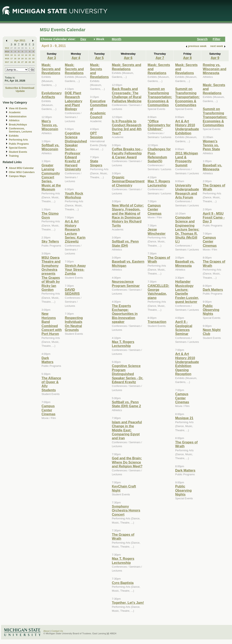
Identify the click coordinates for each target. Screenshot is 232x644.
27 (11, 48)
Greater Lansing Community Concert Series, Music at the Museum (51, 177)
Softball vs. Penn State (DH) (125, 243)
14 (26, 55)
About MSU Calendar (21, 168)
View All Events (18, 108)
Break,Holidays (18, 125)
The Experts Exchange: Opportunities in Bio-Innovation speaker (125, 314)
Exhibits (14, 136)
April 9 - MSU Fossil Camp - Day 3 (214, 217)
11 (15, 55)
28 (15, 48)
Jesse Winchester (156, 231)
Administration (18, 117)
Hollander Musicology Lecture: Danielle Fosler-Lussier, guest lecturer (187, 292)
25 (15, 62)
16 (33, 55)
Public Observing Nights (183, 490)
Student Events (18, 152)
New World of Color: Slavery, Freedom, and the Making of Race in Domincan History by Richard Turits (128, 215)
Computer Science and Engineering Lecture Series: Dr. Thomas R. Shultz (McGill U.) (187, 229)
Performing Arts (18, 140)
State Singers (96, 163)
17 (11, 58)
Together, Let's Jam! (128, 603)
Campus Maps (17, 176)
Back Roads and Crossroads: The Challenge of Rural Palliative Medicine (127, 95)
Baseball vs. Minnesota (185, 263)
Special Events (18, 148)
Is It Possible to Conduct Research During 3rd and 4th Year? (127, 127)
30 (22, 48)
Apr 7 (160, 58)
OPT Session (96, 135)
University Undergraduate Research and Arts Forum (187, 191)
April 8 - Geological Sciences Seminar (184, 328)
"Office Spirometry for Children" (159, 125)
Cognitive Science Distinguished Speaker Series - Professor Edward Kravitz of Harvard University (76, 151)
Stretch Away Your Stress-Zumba (75, 270)
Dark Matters (47, 360)
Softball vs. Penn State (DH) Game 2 (126, 404)
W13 (7, 48)
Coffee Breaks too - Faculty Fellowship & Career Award (127, 153)
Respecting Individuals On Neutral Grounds (74, 324)
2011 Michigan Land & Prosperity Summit (187, 159)
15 (30, 55)
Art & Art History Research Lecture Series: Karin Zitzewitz (75, 231)
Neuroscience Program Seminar (126, 283)
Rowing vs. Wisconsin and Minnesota (214, 69)
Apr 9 (215, 58)
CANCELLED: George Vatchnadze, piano (158, 292)
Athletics (14, 120)
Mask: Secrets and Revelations (51, 69)
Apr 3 (52, 58)
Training (14, 156)
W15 (7, 55)
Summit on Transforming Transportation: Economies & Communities (160, 97)
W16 (7, 58)
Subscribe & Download (20, 88)
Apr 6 (128, 58)
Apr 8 (187, 58)
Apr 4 (76, 58)
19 (19, 58)
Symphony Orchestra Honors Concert (126, 510)
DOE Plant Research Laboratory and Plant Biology (74, 101)
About (46, 631)
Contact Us (57, 631)
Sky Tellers (50, 241)
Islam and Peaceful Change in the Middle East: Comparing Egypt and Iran (127, 430)
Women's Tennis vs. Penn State (211, 145)
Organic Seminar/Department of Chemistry (128, 181)
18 (15, 58)
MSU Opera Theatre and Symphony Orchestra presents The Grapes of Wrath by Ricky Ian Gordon (51, 274)
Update (20, 91)
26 (19, 62)
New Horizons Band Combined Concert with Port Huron (52, 324)
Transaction (157, 322)
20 (22, 58)
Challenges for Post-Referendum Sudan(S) (159, 155)
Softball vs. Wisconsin (50, 147)
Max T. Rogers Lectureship (123, 344)
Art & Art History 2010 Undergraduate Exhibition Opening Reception (187, 364)
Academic (15, 112)
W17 (7, 62)
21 (26, 58)
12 (19, 55)
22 (30, 58)
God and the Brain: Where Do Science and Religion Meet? (127, 462)
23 (33, 58)
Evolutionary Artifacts (52, 95)
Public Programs (19, 144)
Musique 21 (184, 418)
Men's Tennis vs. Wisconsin (50, 125)
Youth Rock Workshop (74, 195)
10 (11, 55)
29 (19, 48)
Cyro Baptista (123, 583)
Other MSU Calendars (22, 172)
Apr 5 (99, 58)
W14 (7, 51)
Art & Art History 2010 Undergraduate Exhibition (187, 127)
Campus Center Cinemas (48, 410)
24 (11, 62)
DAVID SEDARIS (72, 292)
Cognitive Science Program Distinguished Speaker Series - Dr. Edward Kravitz (127, 374)
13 (22, 55)
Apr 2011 (20, 40)
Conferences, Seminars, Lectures (20, 130)
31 (26, 48)
